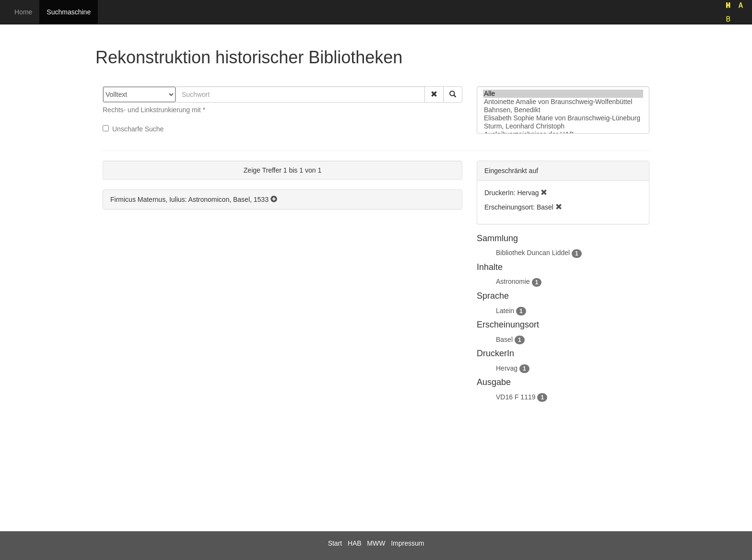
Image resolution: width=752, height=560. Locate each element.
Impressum (407, 543)
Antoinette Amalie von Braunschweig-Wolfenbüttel (563, 102)
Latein (505, 311)
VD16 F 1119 (516, 397)
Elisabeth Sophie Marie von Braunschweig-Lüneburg (563, 118)
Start (335, 543)
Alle (563, 94)
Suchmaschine (69, 12)
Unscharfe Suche (133, 129)
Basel (504, 339)
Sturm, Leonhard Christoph (563, 126)
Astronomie (513, 281)
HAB (355, 543)
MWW (376, 543)
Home (23, 12)
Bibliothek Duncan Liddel (533, 253)
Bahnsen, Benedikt (563, 110)
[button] (434, 94)
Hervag (507, 368)
